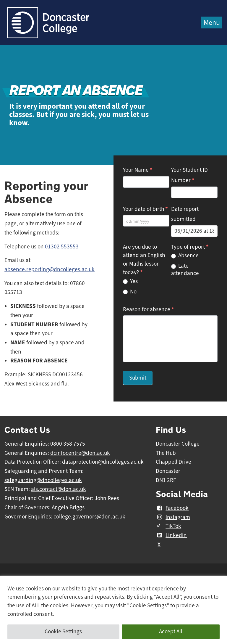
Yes (130, 281)
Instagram (173, 517)
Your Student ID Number (189, 175)
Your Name (138, 170)
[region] (113, 610)
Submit (138, 378)
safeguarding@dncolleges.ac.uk (43, 480)
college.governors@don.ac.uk (89, 517)
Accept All (171, 632)
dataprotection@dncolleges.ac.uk (103, 462)
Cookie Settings (63, 632)
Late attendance (185, 270)
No (130, 292)
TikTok (168, 526)
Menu (212, 23)
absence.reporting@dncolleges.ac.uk (50, 269)
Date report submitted (185, 214)
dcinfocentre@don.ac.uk (80, 453)
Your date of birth (145, 209)
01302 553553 (62, 247)
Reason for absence (149, 309)
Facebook (172, 508)
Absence (185, 256)
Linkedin (171, 535)
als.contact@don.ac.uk (59, 489)
